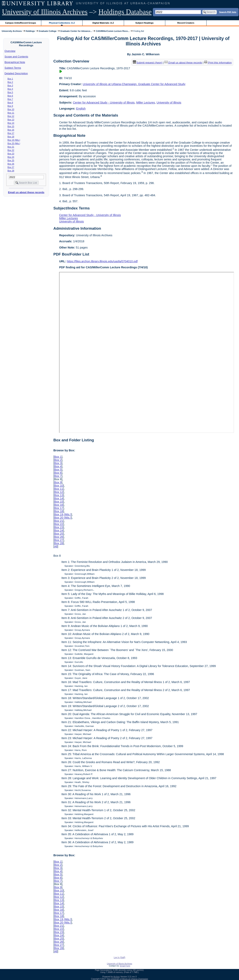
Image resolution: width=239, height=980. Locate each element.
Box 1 (10, 79)
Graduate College (48, 31)
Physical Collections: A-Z (62, 23)
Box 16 (11, 130)
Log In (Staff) (120, 957)
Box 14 (11, 123)
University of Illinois (169, 103)
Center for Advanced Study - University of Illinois (104, 103)
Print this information (218, 63)
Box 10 (11, 109)
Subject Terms (13, 68)
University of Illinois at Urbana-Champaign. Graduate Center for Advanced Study (134, 84)
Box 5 (10, 92)
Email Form (125, 966)
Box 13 (11, 120)
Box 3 (10, 86)
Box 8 (10, 103)
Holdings (30, 31)
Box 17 (11, 133)
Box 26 (11, 164)
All (56, 546)
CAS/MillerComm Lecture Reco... (113, 31)
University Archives (12, 31)
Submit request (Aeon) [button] (148, 63)
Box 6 (10, 96)
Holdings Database (125, 12)
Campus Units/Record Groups (21, 23)
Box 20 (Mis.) (14, 143)
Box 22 (11, 150)
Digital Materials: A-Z (103, 23)
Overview (10, 51)
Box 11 (11, 113)
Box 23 (11, 154)
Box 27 (11, 167)
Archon (117, 977)
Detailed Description (16, 73)
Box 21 (11, 147)
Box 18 (11, 137)
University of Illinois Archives (45, 12)
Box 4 (10, 89)
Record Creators (186, 23)
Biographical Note (15, 62)
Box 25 (11, 160)
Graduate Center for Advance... (76, 31)
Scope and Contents (16, 57)
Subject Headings (145, 23)
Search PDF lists (228, 12)
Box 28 (11, 171)
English (81, 109)
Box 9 (10, 106)
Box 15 (11, 126)
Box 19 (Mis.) (14, 140)
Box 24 (11, 157)
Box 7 (10, 99)
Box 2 (10, 82)
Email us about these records (26, 192)
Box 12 (11, 116)
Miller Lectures (146, 103)
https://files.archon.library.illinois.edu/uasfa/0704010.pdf (102, 261)
